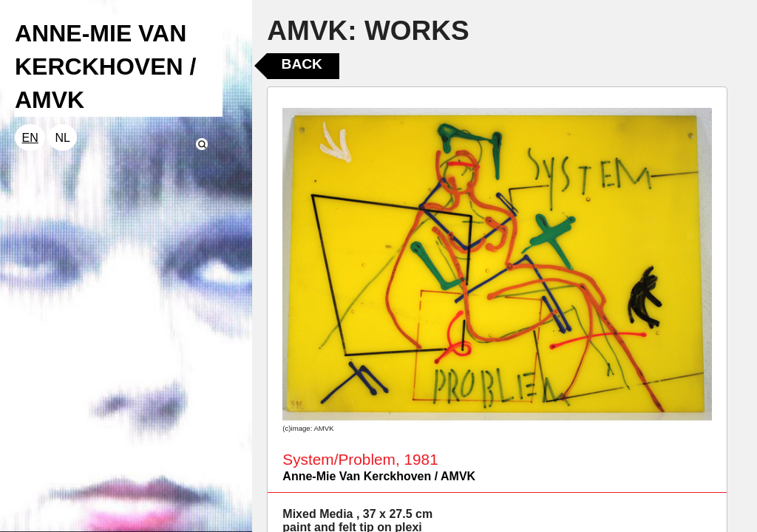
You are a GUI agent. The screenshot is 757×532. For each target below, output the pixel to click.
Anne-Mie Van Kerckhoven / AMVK (379, 476)
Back (302, 64)
